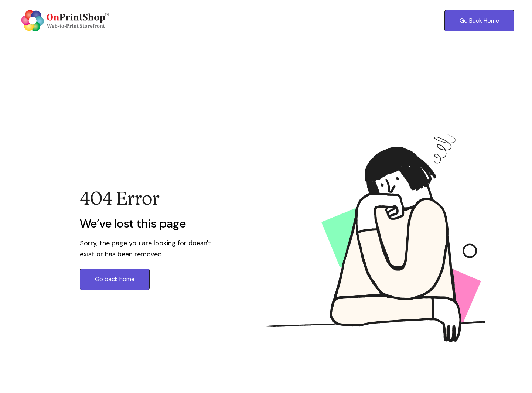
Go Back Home (479, 20)
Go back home (115, 279)
